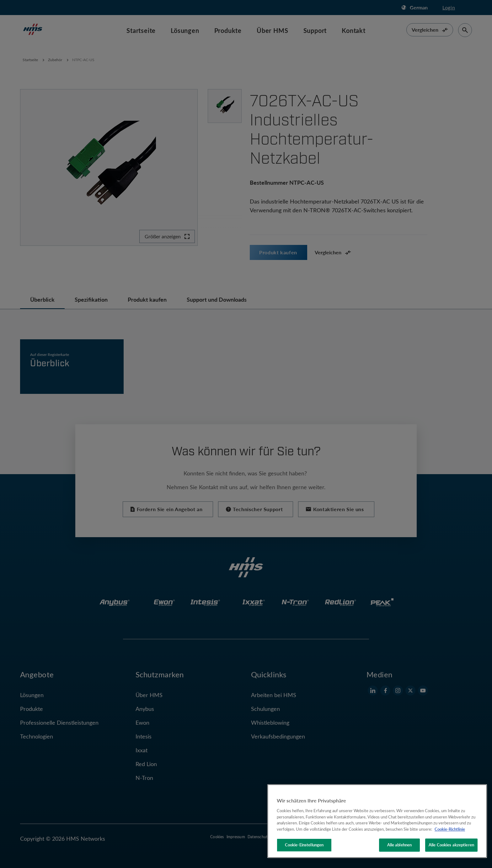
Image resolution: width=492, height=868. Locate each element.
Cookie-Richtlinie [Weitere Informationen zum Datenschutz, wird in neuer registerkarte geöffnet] (450, 829)
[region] (377, 821)
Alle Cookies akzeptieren (451, 845)
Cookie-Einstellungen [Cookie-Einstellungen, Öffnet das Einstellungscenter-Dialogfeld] (304, 845)
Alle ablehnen (400, 845)
